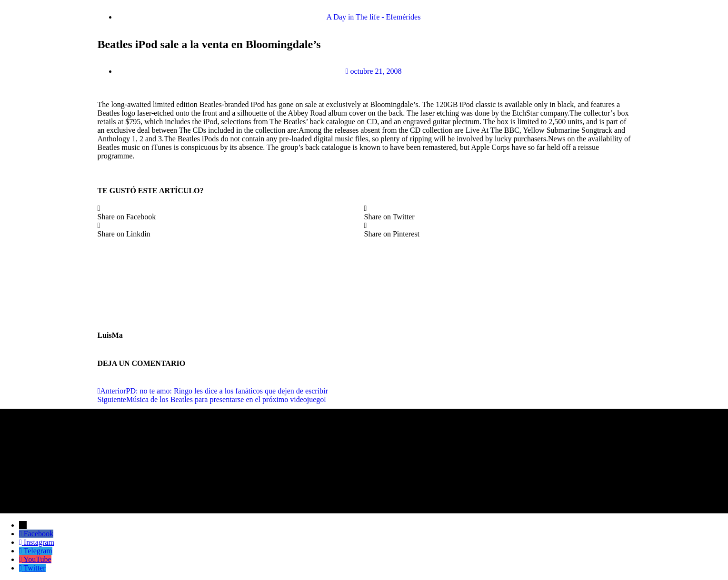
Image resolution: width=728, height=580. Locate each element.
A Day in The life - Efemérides (374, 17)
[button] (231, 213)
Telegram (38, 551)
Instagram (39, 542)
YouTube (37, 559)
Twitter (35, 568)
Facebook (39, 534)
